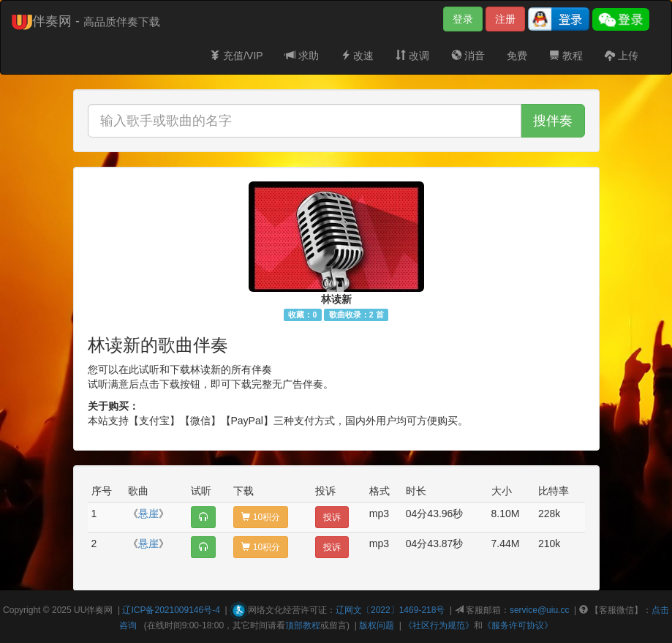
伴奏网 (99, 610)
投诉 (332, 517)
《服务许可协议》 (518, 625)
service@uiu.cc (540, 610)
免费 (517, 56)
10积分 (261, 517)
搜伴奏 (553, 121)
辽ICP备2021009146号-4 (171, 610)
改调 (412, 56)
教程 (566, 56)
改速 (358, 56)
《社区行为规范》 (439, 625)
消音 (468, 56)
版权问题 (377, 625)
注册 (505, 19)
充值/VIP (236, 56)
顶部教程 (303, 625)
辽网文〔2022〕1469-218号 (390, 610)
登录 (463, 19)
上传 (622, 56)
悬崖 (148, 514)
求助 (302, 56)
